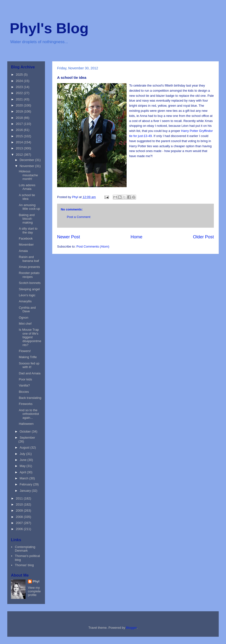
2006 (20, 529)
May (23, 466)
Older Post (203, 237)
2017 (20, 124)
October (26, 431)
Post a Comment (79, 217)
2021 (20, 99)
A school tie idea (27, 197)
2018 (20, 118)
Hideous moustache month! (28, 175)
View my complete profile (34, 591)
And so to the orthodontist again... (29, 414)
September (27, 438)
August (25, 447)
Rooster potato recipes (29, 275)
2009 (20, 511)
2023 (20, 87)
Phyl (36, 581)
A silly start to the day (28, 230)
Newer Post (69, 237)
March (25, 478)
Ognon (23, 318)
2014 (20, 142)
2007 (20, 523)
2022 (20, 93)
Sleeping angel (29, 289)
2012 (20, 155)
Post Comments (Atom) (93, 246)
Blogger (131, 628)
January (26, 491)
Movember (26, 245)
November (27, 166)
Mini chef (25, 324)
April (23, 472)
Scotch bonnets (30, 283)
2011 (20, 498)
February (26, 484)
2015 (20, 136)
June (24, 460)
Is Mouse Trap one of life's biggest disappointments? (30, 337)
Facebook (26, 238)
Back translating (30, 398)
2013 (20, 148)
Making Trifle (28, 357)
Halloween (26, 424)
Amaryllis (25, 301)
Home (136, 237)
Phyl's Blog (49, 28)
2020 (20, 105)
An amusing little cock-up (29, 207)
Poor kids (25, 379)
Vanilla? (24, 385)
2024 (20, 81)
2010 (20, 504)
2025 (20, 75)
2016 (20, 130)
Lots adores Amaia (27, 187)
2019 (20, 111)
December (27, 160)
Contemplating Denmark (25, 549)
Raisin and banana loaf (29, 259)
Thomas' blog (24, 565)
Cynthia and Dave (27, 310)
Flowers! (25, 351)
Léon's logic (27, 295)
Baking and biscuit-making (27, 219)
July (23, 454)
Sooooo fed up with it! (29, 365)
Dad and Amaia (30, 373)
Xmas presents (29, 267)
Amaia (23, 251)
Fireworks (26, 404)
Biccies (24, 392)
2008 (20, 517)
